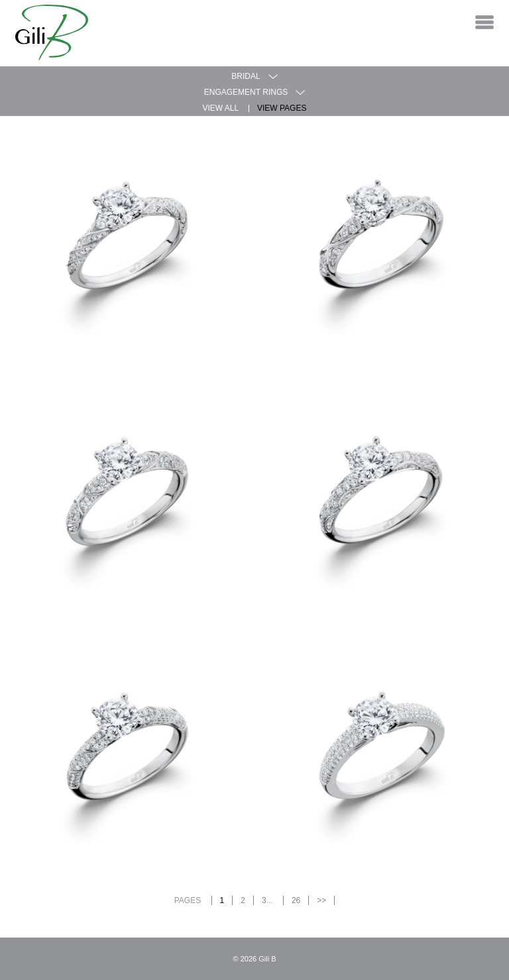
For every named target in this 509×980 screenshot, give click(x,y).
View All (221, 108)
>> (321, 900)
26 (296, 900)
